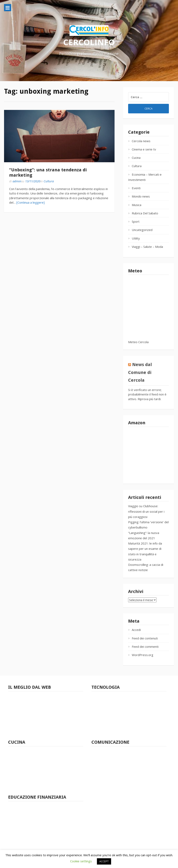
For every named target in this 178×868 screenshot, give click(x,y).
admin (17, 181)
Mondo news (141, 196)
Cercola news (141, 141)
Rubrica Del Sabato (145, 213)
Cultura (49, 181)
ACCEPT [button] (104, 861)
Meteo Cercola (138, 342)
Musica (137, 205)
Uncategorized (142, 230)
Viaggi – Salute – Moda (147, 247)
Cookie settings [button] (81, 861)
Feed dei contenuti (145, 638)
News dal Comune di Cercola (140, 372)
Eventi (136, 188)
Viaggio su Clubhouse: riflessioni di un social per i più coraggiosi (146, 511)
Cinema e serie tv (144, 149)
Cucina (136, 158)
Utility (136, 238)
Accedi (136, 630)
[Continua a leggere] (31, 202)
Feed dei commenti (145, 647)
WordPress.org (143, 655)
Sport (136, 221)
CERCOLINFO (89, 42)
